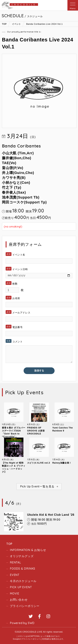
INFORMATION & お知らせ (28, 550)
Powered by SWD (22, 623)
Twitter (31, 616)
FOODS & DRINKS (23, 569)
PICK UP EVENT (21, 587)
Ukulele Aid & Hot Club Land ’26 (51, 515)
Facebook (39, 616)
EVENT (15, 575)
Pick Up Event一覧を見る (37, 486)
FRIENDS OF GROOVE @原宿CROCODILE (36, 431)
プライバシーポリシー (25, 606)
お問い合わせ (19, 600)
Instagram (48, 616)
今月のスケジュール (23, 581)
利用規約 (46, 639)
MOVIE (15, 593)
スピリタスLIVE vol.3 (38, 463)
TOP (9, 544)
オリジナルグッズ (22, 556)
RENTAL (15, 562)
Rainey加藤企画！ (62, 463)
